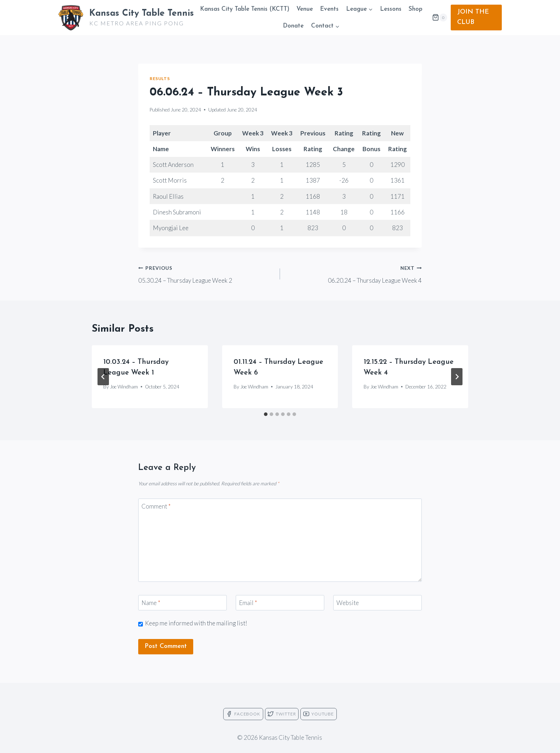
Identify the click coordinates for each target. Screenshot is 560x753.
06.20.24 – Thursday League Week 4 (354, 273)
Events (329, 9)
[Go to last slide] (103, 377)
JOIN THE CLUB (473, 17)
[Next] (457, 377)
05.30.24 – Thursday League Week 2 (206, 273)
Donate (293, 26)
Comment (156, 506)
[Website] (377, 603)
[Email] (280, 603)
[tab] (266, 414)
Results (160, 78)
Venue (305, 9)
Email (248, 603)
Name (151, 603)
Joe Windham (124, 387)
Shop (416, 9)
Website (348, 603)
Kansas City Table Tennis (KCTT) (245, 9)
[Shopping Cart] (440, 18)
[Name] (182, 603)
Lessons (391, 9)
